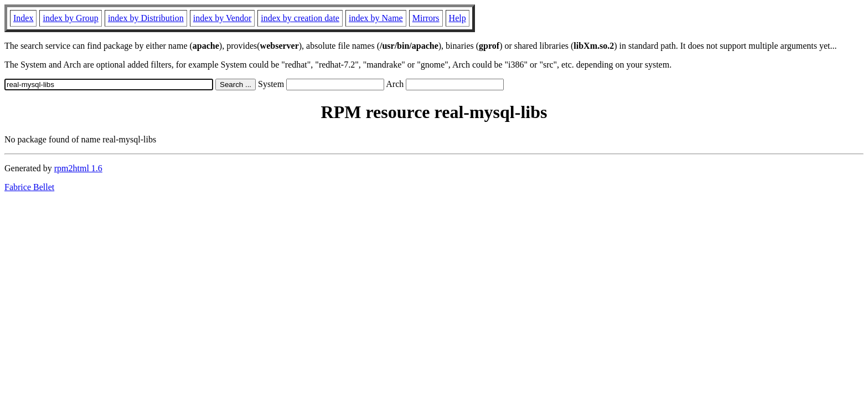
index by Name (376, 18)
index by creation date (300, 18)
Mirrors (426, 18)
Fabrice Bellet (29, 187)
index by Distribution (146, 18)
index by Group (70, 18)
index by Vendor (222, 18)
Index (23, 18)
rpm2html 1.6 (78, 168)
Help (458, 18)
